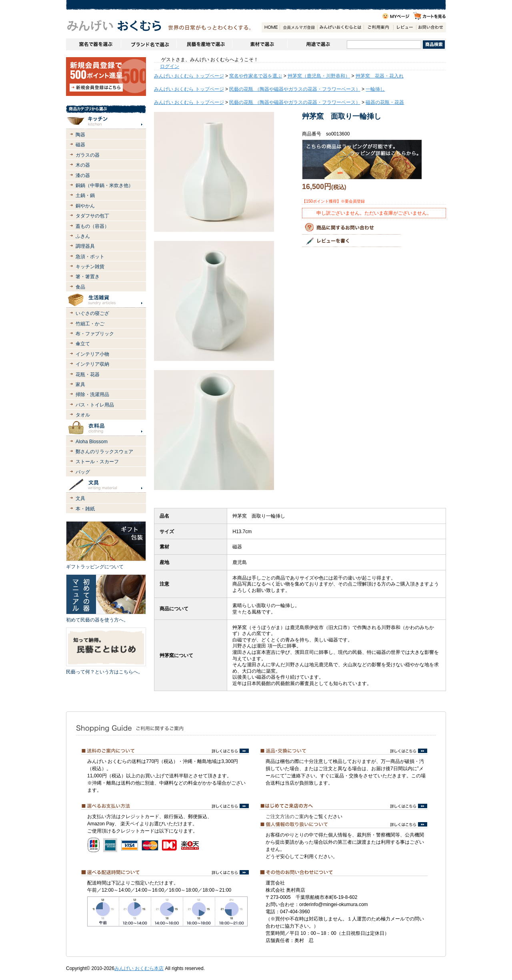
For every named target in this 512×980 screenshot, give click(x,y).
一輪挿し (375, 89)
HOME (271, 27)
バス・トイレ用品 (95, 405)
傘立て (83, 344)
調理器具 (85, 246)
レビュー (405, 27)
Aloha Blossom (92, 442)
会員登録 (298, 27)
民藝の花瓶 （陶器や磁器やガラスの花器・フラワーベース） (295, 89)
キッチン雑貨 (90, 267)
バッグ (83, 472)
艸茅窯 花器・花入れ (380, 76)
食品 (80, 287)
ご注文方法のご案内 (287, 817)
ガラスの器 (88, 155)
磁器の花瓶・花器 (385, 102)
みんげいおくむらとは (340, 27)
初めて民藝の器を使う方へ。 (97, 620)
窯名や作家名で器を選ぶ (93, 44)
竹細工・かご (90, 324)
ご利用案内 (378, 27)
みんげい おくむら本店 (139, 968)
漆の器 (83, 175)
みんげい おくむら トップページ (189, 76)
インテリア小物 (92, 354)
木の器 (83, 165)
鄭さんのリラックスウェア (104, 452)
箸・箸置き (88, 277)
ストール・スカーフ (97, 462)
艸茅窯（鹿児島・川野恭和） (319, 76)
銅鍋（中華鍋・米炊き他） (104, 185)
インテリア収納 (92, 364)
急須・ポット (90, 257)
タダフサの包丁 (92, 216)
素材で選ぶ (260, 44)
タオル (83, 415)
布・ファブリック (95, 334)
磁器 (80, 145)
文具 (80, 498)
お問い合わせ (431, 27)
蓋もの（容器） (92, 226)
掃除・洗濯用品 (92, 394)
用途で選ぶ (317, 44)
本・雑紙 (85, 509)
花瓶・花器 (88, 374)
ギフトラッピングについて (95, 567)
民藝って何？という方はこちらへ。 (104, 672)
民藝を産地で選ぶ (204, 44)
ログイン (170, 66)
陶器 (80, 135)
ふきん (83, 236)
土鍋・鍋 (85, 195)
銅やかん (85, 206)
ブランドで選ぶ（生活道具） (149, 44)
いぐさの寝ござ (92, 313)
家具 (80, 384)
